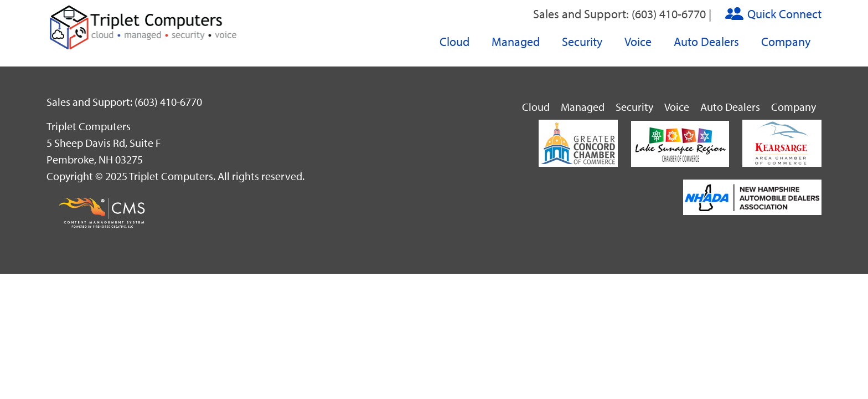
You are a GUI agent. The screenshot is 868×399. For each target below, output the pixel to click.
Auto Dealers (706, 42)
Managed (516, 42)
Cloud (454, 42)
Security (582, 42)
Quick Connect (784, 14)
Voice (638, 42)
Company (786, 42)
